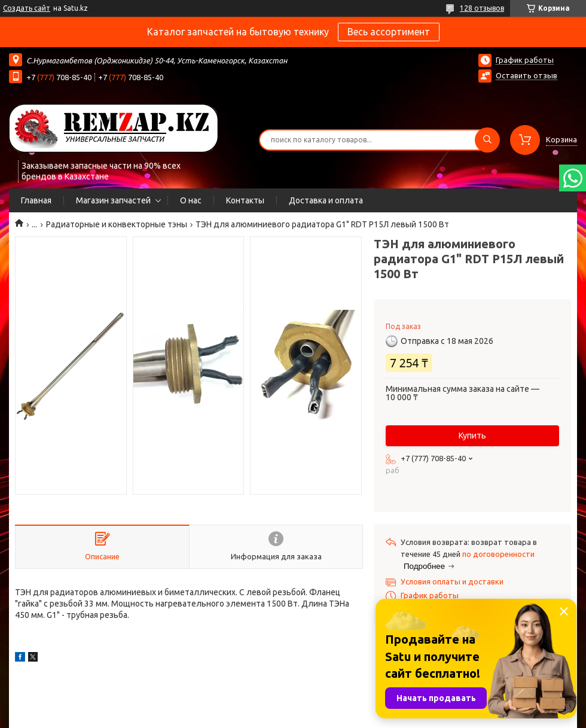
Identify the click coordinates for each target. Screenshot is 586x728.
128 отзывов (482, 8)
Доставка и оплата (326, 200)
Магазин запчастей (113, 200)
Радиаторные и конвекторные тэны (117, 224)
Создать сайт (27, 8)
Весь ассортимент (389, 32)
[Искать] (487, 140)
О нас (191, 200)
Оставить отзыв (527, 75)
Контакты (245, 200)
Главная (36, 200)
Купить (472, 435)
